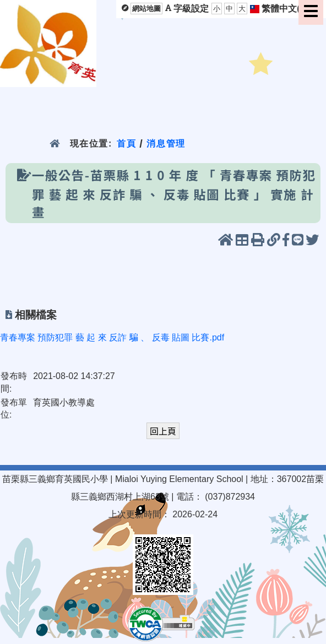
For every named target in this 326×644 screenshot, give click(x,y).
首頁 (126, 144)
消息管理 (166, 144)
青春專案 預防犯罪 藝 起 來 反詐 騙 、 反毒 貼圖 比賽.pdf (112, 337)
